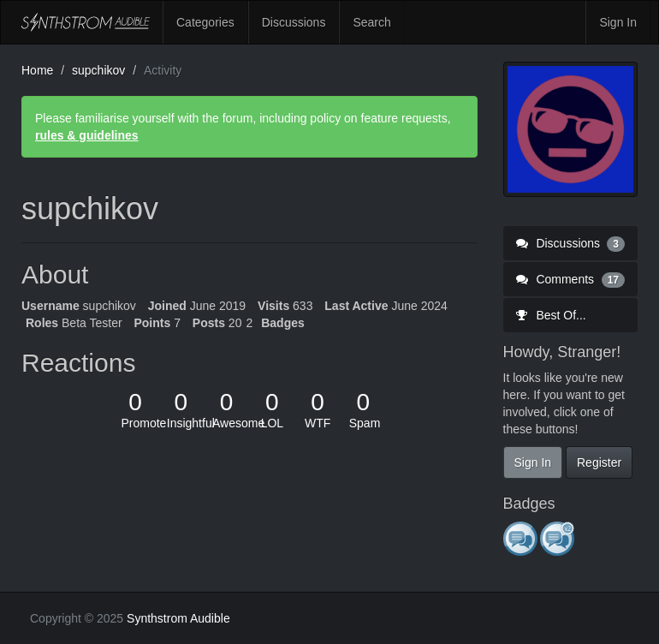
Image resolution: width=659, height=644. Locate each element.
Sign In (618, 22)
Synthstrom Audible (86, 22)
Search (371, 22)
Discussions (294, 22)
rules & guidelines (87, 135)
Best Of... (551, 315)
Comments (571, 279)
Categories (205, 22)
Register (599, 462)
